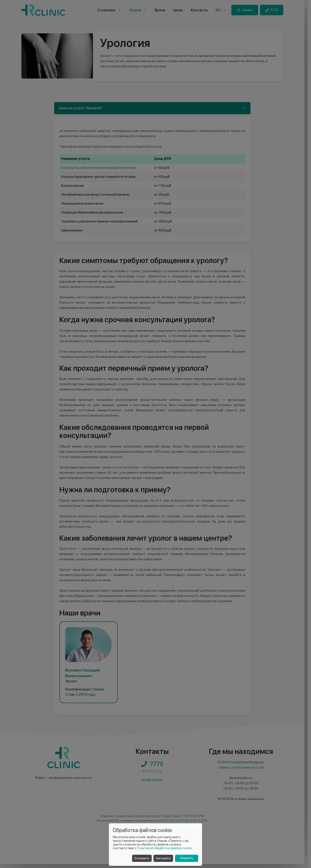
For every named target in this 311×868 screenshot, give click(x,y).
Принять (187, 858)
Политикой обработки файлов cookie (164, 848)
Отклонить (142, 858)
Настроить (163, 858)
